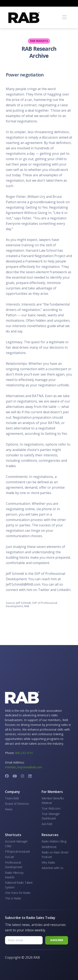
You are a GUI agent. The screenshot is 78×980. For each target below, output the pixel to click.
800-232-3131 (24, 753)
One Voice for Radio (18, 893)
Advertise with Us (53, 868)
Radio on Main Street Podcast (55, 855)
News (9, 809)
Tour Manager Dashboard (51, 816)
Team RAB (12, 798)
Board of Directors (17, 804)
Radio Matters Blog (54, 841)
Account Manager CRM (16, 844)
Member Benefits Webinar (53, 801)
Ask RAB (47, 824)
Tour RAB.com (51, 808)
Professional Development (14, 865)
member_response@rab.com (24, 767)
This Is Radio (13, 898)
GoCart (10, 857)
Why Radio (48, 862)
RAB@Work (49, 847)
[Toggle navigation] (64, 18)
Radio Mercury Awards (14, 875)
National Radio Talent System (19, 885)
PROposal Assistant (17, 851)
